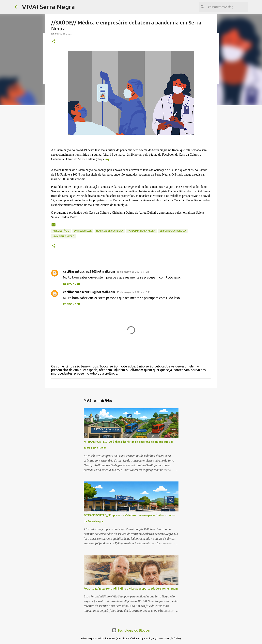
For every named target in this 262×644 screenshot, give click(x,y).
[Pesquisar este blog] (227, 7)
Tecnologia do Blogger (131, 630)
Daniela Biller (83, 231)
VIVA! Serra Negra (48, 7)
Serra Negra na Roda (173, 231)
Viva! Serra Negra (63, 236)
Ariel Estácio (61, 231)
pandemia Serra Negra (141, 231)
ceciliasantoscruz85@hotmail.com (89, 271)
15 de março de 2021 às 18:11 (134, 272)
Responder (71, 284)
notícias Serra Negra (110, 231)
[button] (54, 42)
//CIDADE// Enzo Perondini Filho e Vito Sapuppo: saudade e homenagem (131, 589)
